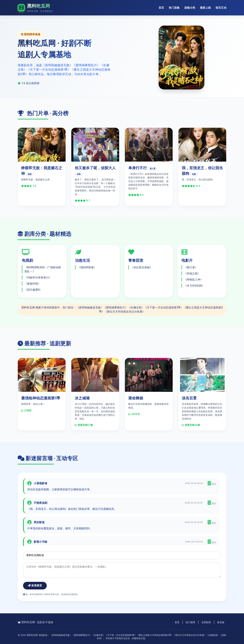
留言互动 (221, 8)
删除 (212, 483)
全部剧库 (206, 622)
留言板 (221, 622)
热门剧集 (174, 8)
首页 (161, 8)
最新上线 (205, 8)
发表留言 (35, 585)
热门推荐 (190, 622)
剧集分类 (190, 8)
